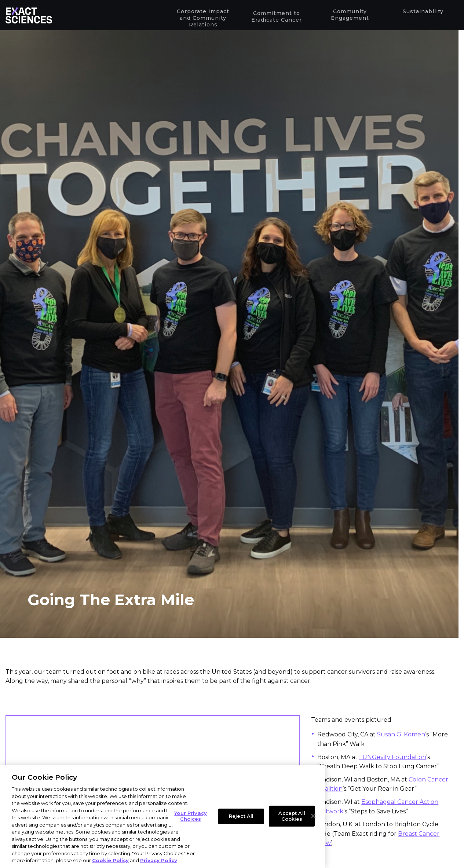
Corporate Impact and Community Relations (202, 18)
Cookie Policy (110, 860)
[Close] (313, 816)
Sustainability (422, 12)
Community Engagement (348, 15)
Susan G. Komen (401, 734)
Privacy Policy (159, 860)
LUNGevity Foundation (393, 757)
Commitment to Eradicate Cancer (275, 18)
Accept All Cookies (292, 816)
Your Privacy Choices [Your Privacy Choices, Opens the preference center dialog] (191, 816)
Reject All (241, 816)
